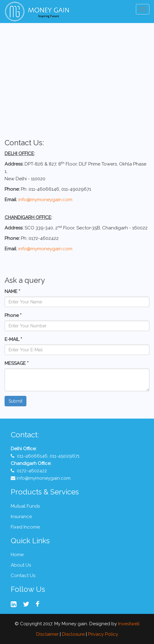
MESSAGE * (17, 363)
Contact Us (23, 576)
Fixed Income (25, 527)
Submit (15, 401)
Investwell (129, 624)
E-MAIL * (13, 339)
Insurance (21, 517)
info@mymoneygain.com (45, 200)
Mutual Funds (25, 506)
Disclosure (73, 634)
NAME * (12, 291)
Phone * (13, 315)
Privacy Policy (103, 634)
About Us (21, 565)
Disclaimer (47, 634)
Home (17, 555)
